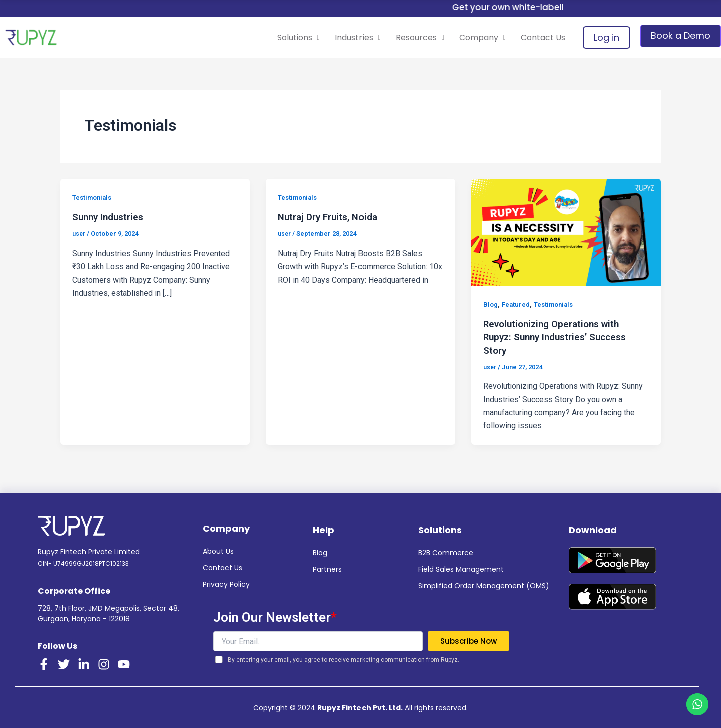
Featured (518, 304)
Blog (491, 304)
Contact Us (539, 37)
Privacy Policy (226, 584)
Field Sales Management (461, 569)
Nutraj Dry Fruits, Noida (331, 217)
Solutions (268, 37)
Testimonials (94, 197)
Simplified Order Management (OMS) (484, 585)
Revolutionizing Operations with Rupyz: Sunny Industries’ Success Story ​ (560, 337)
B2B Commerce (446, 552)
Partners (327, 569)
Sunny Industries (110, 217)
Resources (403, 37)
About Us (218, 551)
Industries (334, 37)
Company (472, 37)
